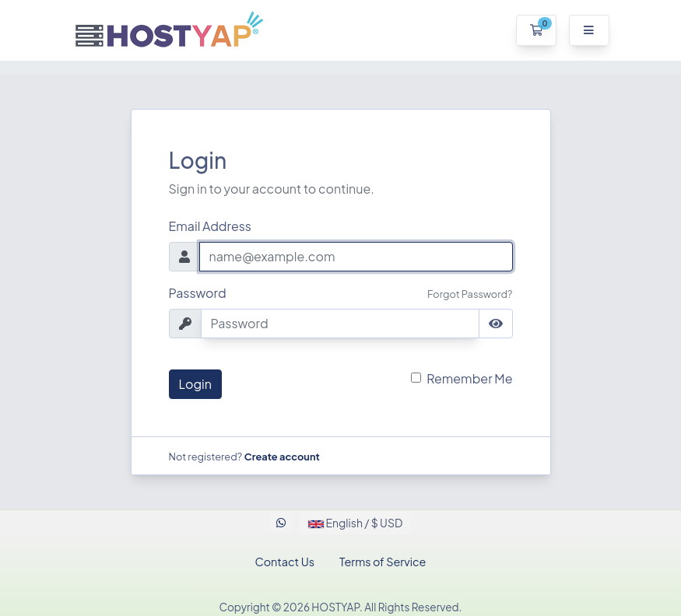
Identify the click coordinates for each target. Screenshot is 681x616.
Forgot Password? (470, 294)
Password (198, 293)
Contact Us (285, 562)
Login (195, 384)
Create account (282, 457)
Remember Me (469, 378)
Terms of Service (383, 562)
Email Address (211, 226)
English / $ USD (355, 523)
